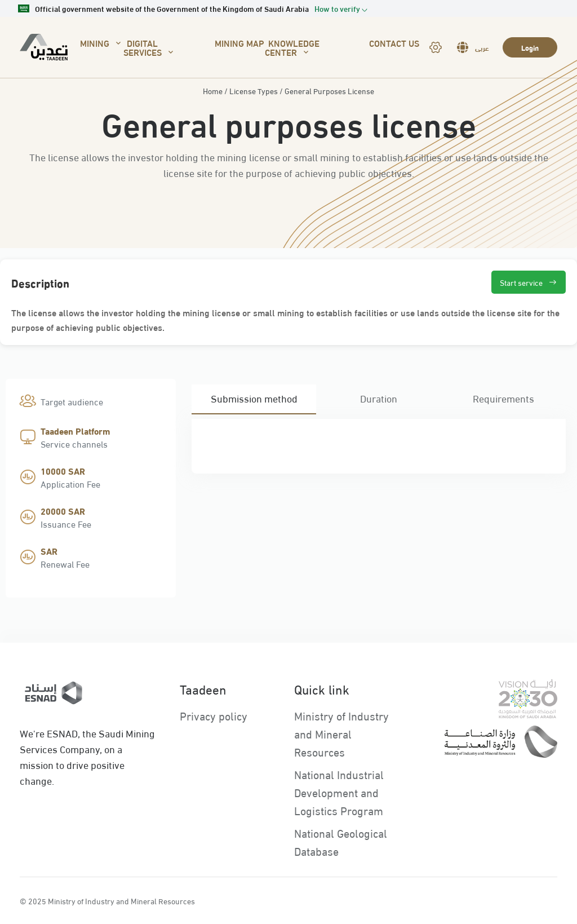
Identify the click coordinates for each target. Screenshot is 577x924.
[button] (341, 8)
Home (213, 91)
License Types (254, 91)
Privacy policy (214, 715)
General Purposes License (329, 91)
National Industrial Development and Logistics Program (339, 792)
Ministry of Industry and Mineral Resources (341, 733)
